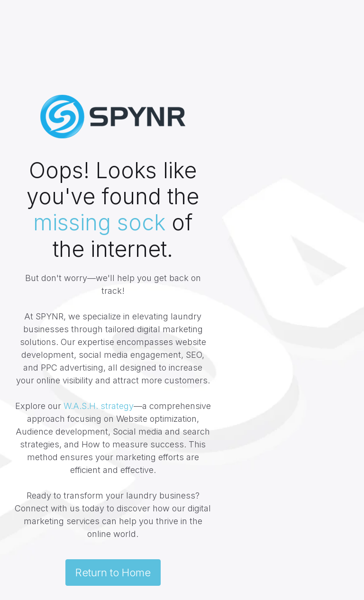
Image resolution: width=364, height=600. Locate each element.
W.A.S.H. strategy (99, 406)
